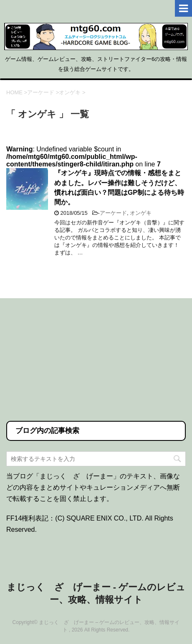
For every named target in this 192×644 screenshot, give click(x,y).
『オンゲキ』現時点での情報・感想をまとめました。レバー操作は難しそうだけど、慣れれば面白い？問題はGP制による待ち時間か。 (119, 187)
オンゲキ (141, 213)
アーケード (113, 213)
